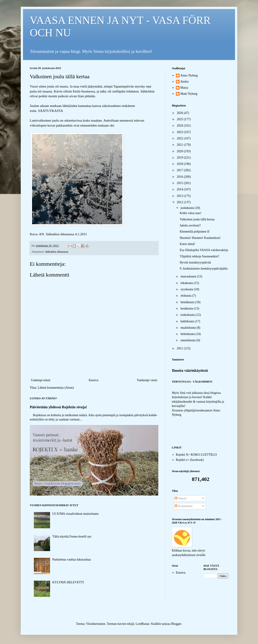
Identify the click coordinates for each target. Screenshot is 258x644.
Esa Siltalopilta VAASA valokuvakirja (204, 250)
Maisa (184, 88)
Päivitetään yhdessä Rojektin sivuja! (58, 407)
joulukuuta (188, 208)
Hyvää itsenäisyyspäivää (195, 262)
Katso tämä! (187, 244)
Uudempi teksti (41, 380)
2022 (180, 138)
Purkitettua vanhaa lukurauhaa (71, 560)
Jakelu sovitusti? (190, 225)
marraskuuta (189, 276)
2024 (180, 126)
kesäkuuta (187, 308)
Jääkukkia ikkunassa (56, 252)
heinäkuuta (188, 302)
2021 (180, 145)
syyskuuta (187, 289)
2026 (180, 113)
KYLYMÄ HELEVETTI (68, 582)
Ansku (185, 82)
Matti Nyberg (189, 94)
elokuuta (186, 296)
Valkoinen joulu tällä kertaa (197, 219)
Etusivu (93, 380)
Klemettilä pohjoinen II (195, 232)
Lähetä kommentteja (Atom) (56, 388)
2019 (180, 158)
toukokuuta (188, 315)
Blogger (176, 624)
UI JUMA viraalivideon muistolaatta (75, 514)
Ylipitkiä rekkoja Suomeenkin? (199, 256)
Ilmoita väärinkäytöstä (190, 370)
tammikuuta (188, 340)
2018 (180, 164)
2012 (180, 202)
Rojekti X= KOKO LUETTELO (196, 455)
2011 (180, 348)
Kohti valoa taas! (191, 213)
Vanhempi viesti (147, 380)
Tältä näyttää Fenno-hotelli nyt (72, 537)
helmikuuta (188, 334)
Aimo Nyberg (189, 75)
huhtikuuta (188, 321)
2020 (180, 151)
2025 (180, 119)
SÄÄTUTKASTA (51, 111)
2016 (180, 177)
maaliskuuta (188, 328)
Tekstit (181, 498)
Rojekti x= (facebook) (190, 460)
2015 (180, 183)
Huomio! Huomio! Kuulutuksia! (200, 238)
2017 (180, 170)
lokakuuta (187, 283)
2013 (180, 196)
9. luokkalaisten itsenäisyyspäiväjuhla (204, 269)
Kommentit (183, 506)
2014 (180, 189)
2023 (180, 132)
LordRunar (142, 624)
